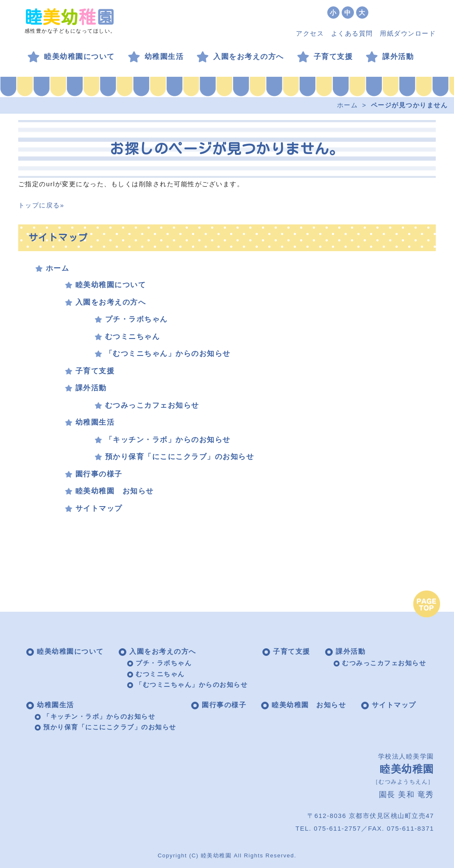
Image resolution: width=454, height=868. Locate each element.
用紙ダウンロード (408, 33)
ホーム (348, 105)
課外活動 (398, 57)
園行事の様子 (99, 474)
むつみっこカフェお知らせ (152, 405)
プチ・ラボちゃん (136, 319)
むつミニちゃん (133, 337)
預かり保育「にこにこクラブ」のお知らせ (180, 457)
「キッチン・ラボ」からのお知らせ (168, 440)
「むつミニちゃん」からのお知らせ (168, 354)
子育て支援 (333, 57)
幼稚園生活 (164, 57)
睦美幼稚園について (79, 57)
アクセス (310, 33)
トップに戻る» (41, 205)
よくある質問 (352, 33)
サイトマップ (99, 508)
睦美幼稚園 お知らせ (115, 491)
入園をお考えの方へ (249, 57)
